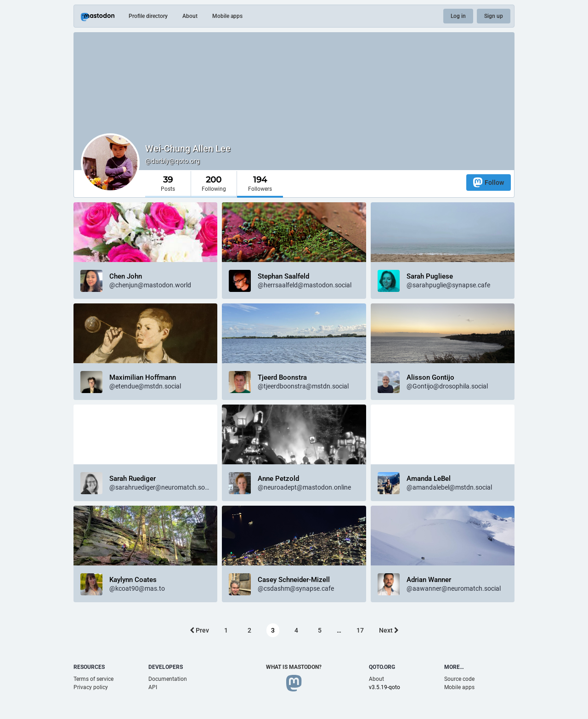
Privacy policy (91, 687)
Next (389, 630)
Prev (199, 630)
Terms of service (93, 679)
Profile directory (148, 16)
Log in (458, 16)
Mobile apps (227, 16)
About (190, 16)
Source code (459, 679)
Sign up (494, 16)
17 (360, 630)
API (153, 687)
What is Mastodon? (294, 667)
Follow (489, 182)
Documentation (168, 679)
